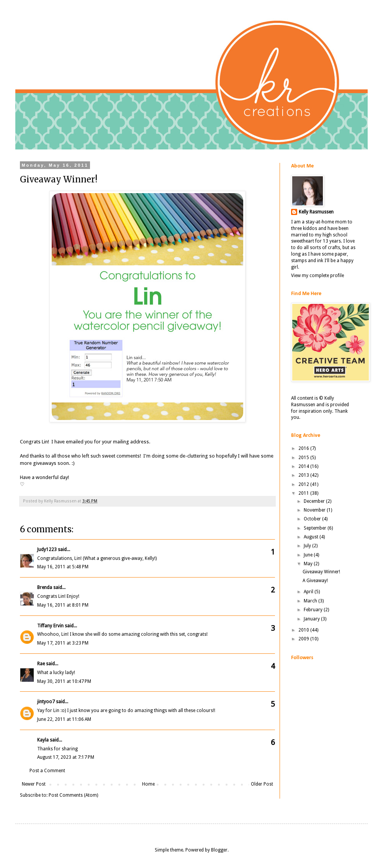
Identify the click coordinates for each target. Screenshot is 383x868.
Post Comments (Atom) (73, 795)
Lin (45, 442)
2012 (304, 484)
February (314, 610)
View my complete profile (318, 276)
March (311, 601)
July (308, 546)
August (312, 537)
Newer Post (34, 784)
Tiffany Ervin (50, 626)
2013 (304, 475)
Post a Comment (47, 771)
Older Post (262, 784)
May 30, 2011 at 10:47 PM (64, 681)
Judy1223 (47, 550)
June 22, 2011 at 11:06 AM (64, 719)
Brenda (45, 587)
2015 (304, 458)
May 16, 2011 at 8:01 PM (63, 605)
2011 (304, 493)
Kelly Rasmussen (316, 212)
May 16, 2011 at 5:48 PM (63, 567)
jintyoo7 (46, 702)
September (316, 528)
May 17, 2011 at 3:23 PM (63, 643)
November (315, 510)
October (313, 519)
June (309, 555)
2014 (304, 466)
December (315, 501)
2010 (304, 630)
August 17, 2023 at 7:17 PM (66, 757)
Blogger (219, 850)
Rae (41, 664)
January (312, 619)
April (309, 592)
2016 (304, 448)
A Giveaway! (315, 581)
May (309, 564)
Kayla (43, 740)
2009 (304, 639)
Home (148, 784)
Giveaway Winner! (321, 572)
